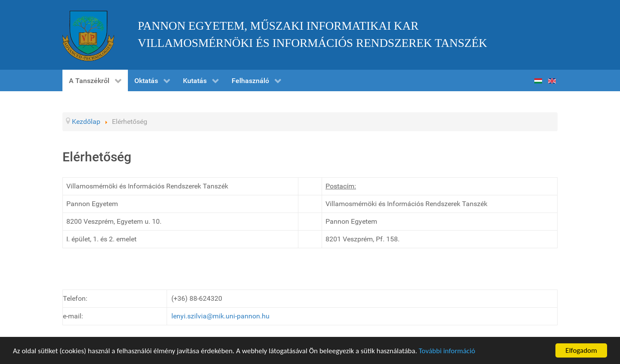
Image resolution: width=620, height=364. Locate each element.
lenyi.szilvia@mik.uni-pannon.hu (220, 316)
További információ (447, 351)
